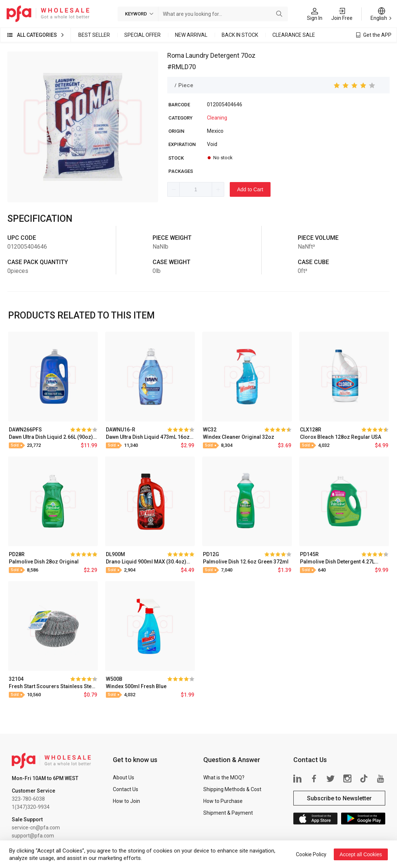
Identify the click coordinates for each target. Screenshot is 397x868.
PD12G (211, 554)
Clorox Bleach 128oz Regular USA (341, 437)
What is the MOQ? (224, 778)
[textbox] (216, 14)
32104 (16, 679)
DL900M (115, 554)
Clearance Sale (294, 35)
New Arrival (191, 35)
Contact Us (126, 789)
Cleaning (217, 118)
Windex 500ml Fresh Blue (136, 686)
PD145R (309, 554)
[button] (174, 189)
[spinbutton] (196, 189)
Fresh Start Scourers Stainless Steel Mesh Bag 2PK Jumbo (52, 686)
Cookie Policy (311, 854)
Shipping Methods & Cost (232, 789)
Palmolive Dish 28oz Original (44, 562)
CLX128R (311, 430)
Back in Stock (240, 35)
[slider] (355, 85)
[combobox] (216, 14)
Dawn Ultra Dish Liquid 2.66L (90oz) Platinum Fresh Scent (51, 437)
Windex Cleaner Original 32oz (239, 437)
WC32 (210, 430)
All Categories (37, 35)
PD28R (17, 554)
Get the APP (377, 35)
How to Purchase (223, 801)
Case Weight (171, 262)
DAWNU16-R (121, 430)
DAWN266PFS (25, 430)
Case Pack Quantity (38, 262)
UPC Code (22, 238)
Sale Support (27, 819)
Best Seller (94, 35)
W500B (114, 679)
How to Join (126, 801)
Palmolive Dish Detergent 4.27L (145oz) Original (337, 562)
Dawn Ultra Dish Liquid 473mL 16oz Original (148, 437)
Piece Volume (318, 238)
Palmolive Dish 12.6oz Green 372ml (246, 562)
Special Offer (142, 35)
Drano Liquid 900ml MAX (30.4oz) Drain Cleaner (146, 562)
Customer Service (33, 791)
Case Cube (313, 262)
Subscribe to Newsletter (339, 798)
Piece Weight (172, 238)
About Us (124, 778)
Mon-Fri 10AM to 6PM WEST (45, 778)
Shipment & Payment (228, 813)
